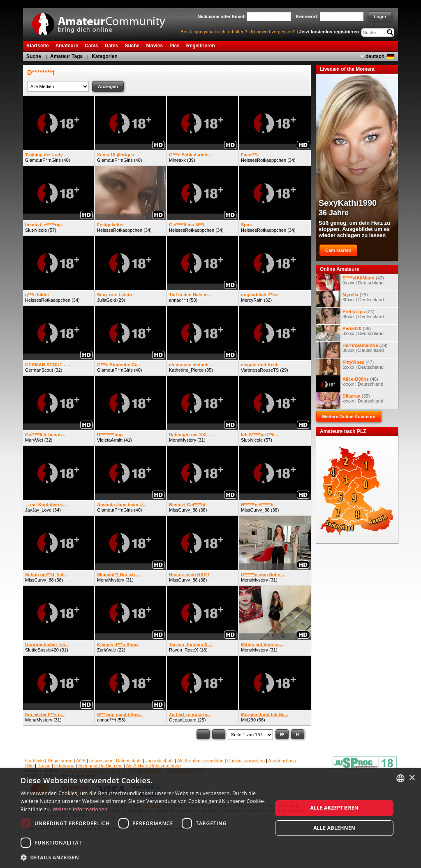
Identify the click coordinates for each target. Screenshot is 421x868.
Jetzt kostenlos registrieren (329, 32)
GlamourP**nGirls (43, 160)
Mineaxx (177, 160)
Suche (34, 56)
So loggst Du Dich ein (100, 766)
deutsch (375, 56)
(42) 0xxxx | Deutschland (350, 282)
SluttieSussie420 (42, 650)
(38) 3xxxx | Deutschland (350, 333)
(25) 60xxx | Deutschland (350, 299)
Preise (44, 766)
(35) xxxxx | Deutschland (349, 400)
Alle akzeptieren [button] (334, 808)
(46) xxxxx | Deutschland (349, 384)
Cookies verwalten (246, 761)
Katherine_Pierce (186, 370)
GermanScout (39, 370)
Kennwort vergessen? (273, 32)
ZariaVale (106, 650)
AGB (81, 761)
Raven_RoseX (184, 650)
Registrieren (60, 761)
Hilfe (29, 766)
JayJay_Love (38, 510)
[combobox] (400, 778)
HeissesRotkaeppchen (264, 160)
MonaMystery (183, 440)
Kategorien (105, 56)
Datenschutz (129, 761)
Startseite (34, 761)
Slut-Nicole (36, 230)
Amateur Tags (66, 56)
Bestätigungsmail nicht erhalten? (214, 32)
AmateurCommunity (103, 21)
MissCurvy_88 (183, 510)
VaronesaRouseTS (260, 370)
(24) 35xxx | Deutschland (350, 316)
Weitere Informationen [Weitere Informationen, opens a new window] (80, 809)
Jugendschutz (159, 761)
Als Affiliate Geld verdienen (153, 766)
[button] (143, 857)
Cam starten (338, 250)
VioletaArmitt (110, 440)
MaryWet (34, 440)
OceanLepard (183, 720)
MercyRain (252, 300)
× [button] (412, 778)
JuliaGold (106, 300)
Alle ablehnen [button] (334, 828)
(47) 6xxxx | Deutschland (350, 367)
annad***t (179, 300)
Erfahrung (64, 766)
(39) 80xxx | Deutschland (352, 350)
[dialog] (210, 818)
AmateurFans (282, 761)
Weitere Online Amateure (349, 417)
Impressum (101, 761)
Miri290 (248, 720)
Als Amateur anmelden (200, 761)
